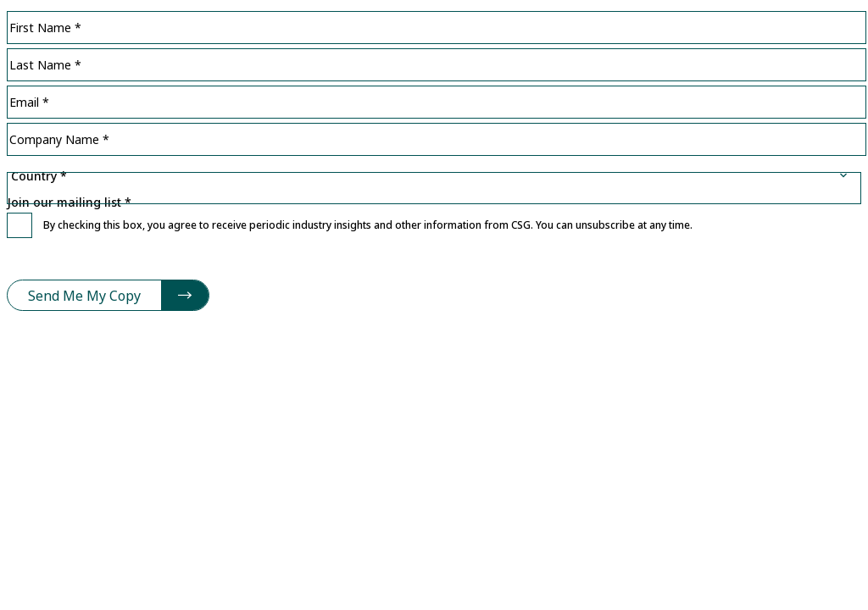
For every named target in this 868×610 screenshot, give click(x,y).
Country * (434, 162)
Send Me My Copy (84, 296)
